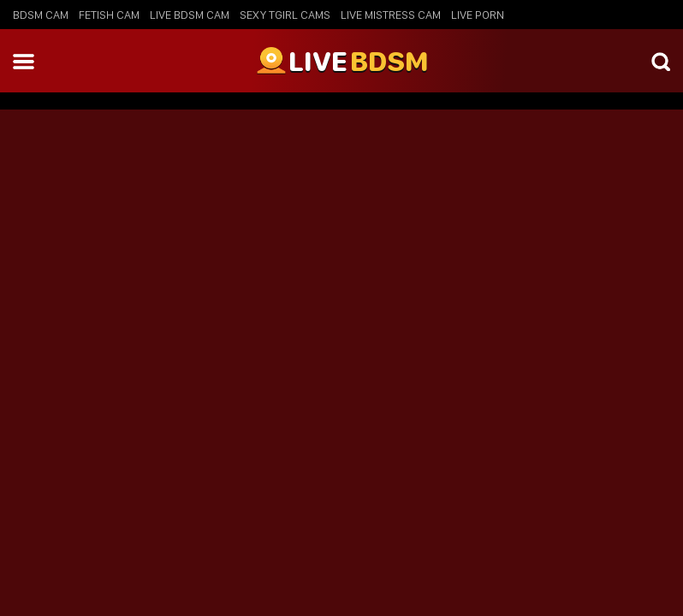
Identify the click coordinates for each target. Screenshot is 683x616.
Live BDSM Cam (190, 15)
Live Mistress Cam (391, 15)
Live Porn (478, 15)
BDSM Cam (41, 15)
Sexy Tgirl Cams (285, 15)
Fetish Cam (109, 15)
